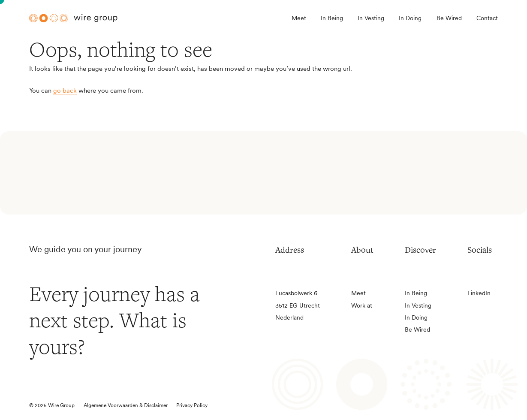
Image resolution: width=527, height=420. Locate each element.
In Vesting (371, 18)
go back (65, 90)
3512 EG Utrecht (298, 305)
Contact (487, 18)
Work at (362, 305)
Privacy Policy (192, 405)
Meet (299, 18)
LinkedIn (479, 293)
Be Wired (449, 18)
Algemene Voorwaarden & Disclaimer (126, 405)
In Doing (410, 18)
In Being (332, 18)
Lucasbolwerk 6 (296, 293)
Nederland (289, 317)
